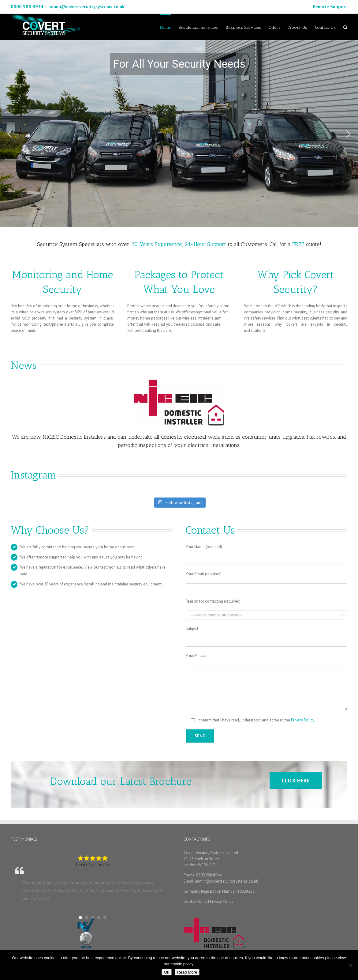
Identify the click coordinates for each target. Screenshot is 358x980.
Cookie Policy (195, 901)
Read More (187, 972)
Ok (167, 972)
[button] (9, 134)
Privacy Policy (303, 720)
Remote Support (330, 7)
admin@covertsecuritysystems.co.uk (86, 7)
